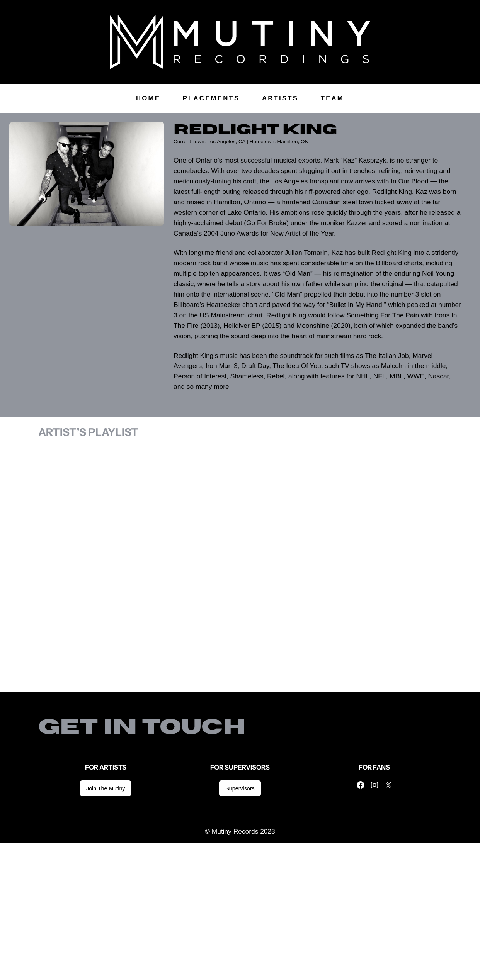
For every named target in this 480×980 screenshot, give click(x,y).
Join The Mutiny (106, 788)
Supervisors (240, 788)
